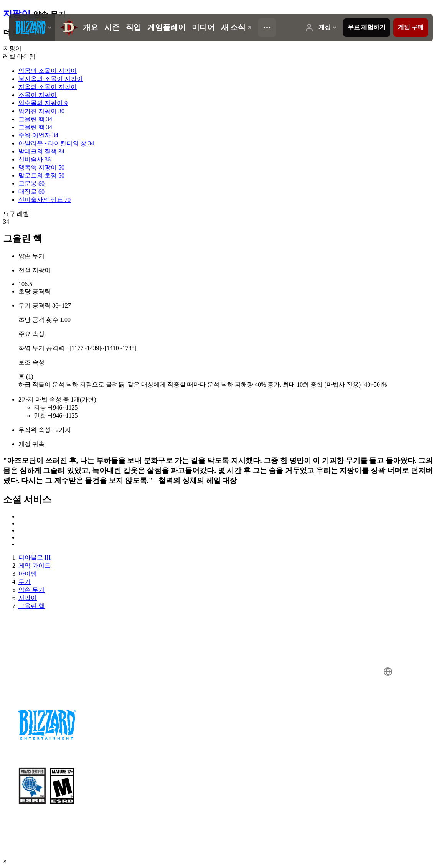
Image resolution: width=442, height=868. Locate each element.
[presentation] (32, 28)
